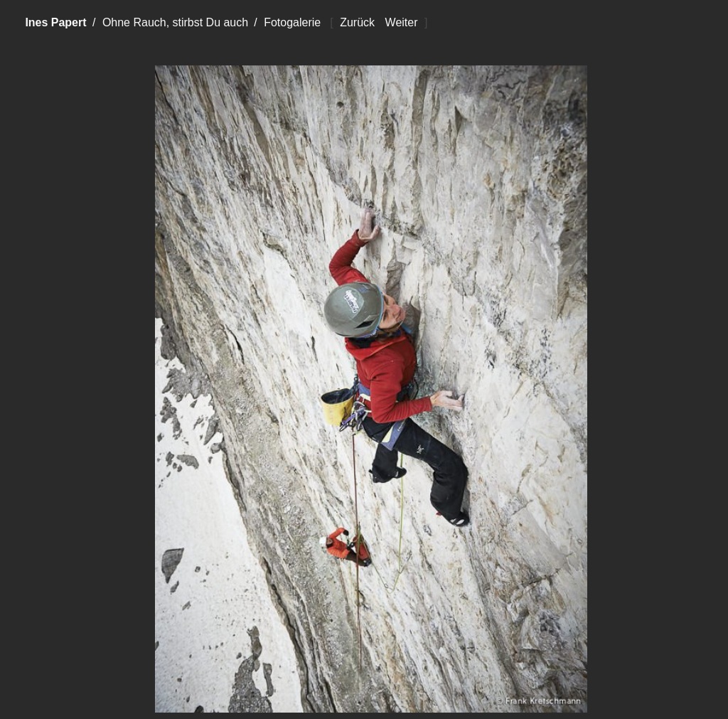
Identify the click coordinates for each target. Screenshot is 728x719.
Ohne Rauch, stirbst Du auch (175, 22)
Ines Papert (55, 22)
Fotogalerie (292, 22)
